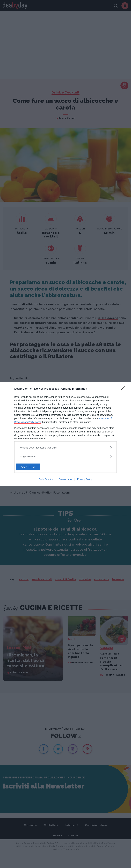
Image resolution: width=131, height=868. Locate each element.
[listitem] (65, 447)
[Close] (124, 389)
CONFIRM (32, 467)
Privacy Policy (85, 479)
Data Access (65, 479)
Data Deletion (46, 479)
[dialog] (65, 434)
